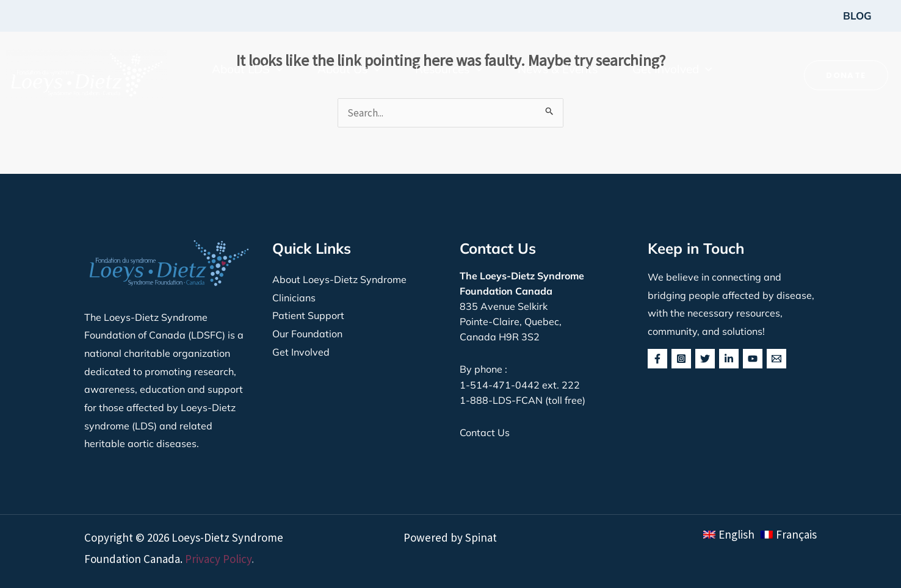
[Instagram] (681, 359)
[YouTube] (753, 359)
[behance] (776, 359)
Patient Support (308, 315)
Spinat (481, 537)
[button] (247, 69)
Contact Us (485, 432)
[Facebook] (657, 359)
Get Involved (301, 352)
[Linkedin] (729, 359)
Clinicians (294, 298)
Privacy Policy (218, 559)
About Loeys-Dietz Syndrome (339, 279)
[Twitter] (705, 359)
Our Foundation (307, 334)
